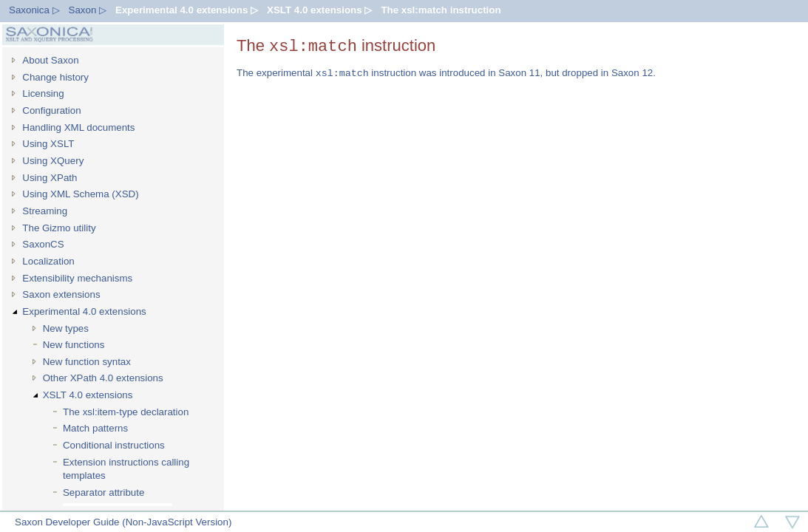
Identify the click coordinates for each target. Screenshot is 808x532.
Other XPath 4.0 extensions (103, 378)
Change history (55, 77)
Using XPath (50, 178)
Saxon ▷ (88, 10)
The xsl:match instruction (441, 10)
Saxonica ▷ (34, 10)
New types (66, 328)
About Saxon (50, 60)
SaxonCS (43, 244)
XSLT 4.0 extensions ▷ (319, 10)
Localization (48, 261)
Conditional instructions (114, 445)
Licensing (43, 93)
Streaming (45, 211)
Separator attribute (103, 492)
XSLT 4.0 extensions (88, 395)
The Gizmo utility (59, 228)
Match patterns (95, 428)
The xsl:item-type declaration (126, 412)
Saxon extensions (61, 294)
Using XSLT (48, 144)
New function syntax (87, 362)
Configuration (51, 110)
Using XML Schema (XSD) (80, 194)
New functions (74, 345)
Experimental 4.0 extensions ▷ (187, 10)
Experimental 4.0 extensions (84, 311)
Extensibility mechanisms (77, 278)
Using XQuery (53, 161)
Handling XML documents (78, 127)
